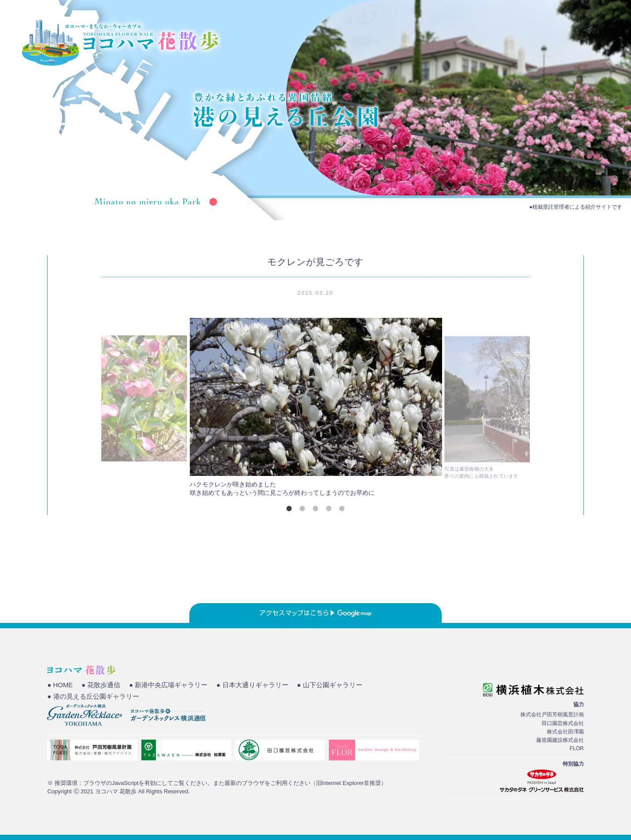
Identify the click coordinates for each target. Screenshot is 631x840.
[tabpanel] (316, 410)
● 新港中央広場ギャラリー (168, 685)
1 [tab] (289, 508)
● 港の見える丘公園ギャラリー (93, 696)
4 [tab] (328, 508)
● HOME (60, 685)
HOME (440, 37)
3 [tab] (315, 508)
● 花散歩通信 (101, 685)
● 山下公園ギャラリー (330, 685)
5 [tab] (342, 508)
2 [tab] (302, 508)
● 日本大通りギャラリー (252, 685)
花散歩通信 (588, 37)
